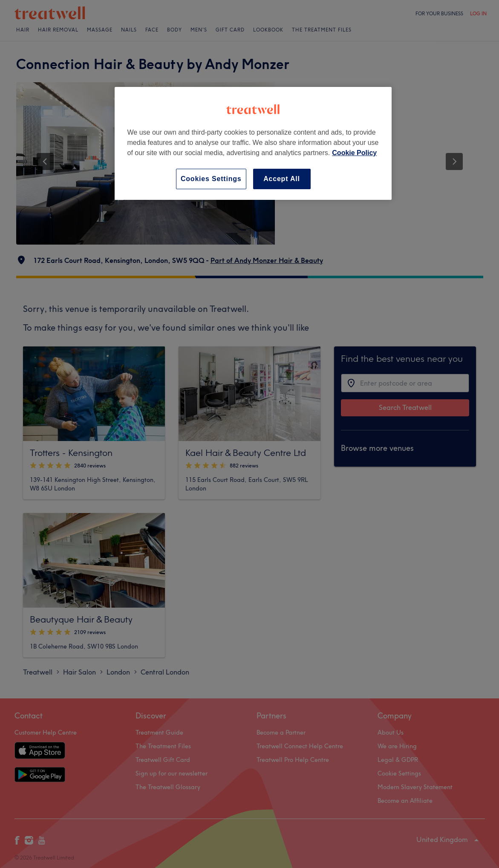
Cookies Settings (211, 179)
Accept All (282, 179)
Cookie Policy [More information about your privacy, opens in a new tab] (354, 153)
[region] (253, 143)
